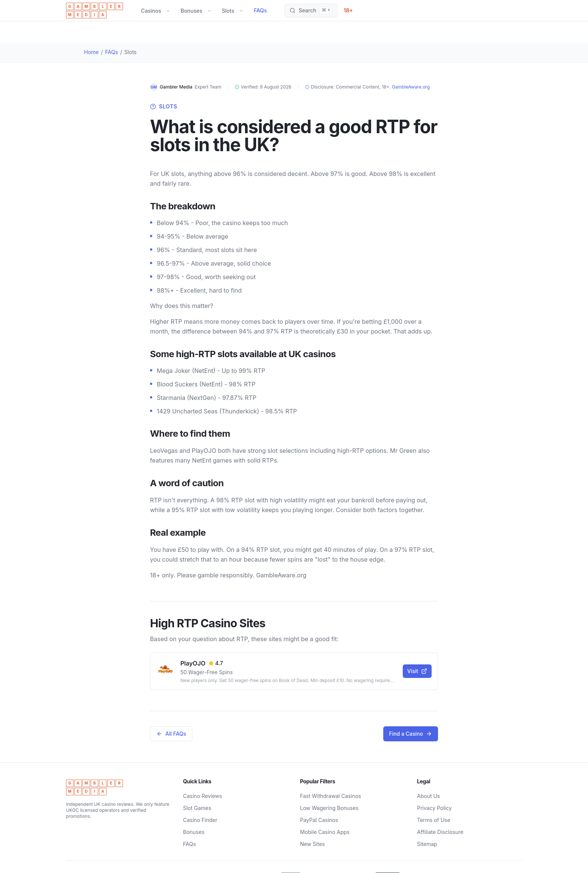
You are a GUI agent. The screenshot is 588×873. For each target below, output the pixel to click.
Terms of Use (434, 820)
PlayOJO (193, 663)
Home (91, 52)
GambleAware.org (411, 87)
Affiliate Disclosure (440, 832)
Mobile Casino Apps (325, 832)
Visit (417, 671)
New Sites (312, 844)
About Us (428, 796)
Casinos (151, 11)
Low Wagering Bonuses (329, 808)
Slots (228, 11)
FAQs (260, 10)
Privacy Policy (434, 808)
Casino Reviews (202, 796)
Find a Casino (411, 734)
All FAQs (171, 734)
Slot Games (197, 808)
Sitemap (427, 844)
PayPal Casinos (319, 820)
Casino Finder (200, 820)
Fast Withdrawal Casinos (331, 796)
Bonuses (192, 11)
